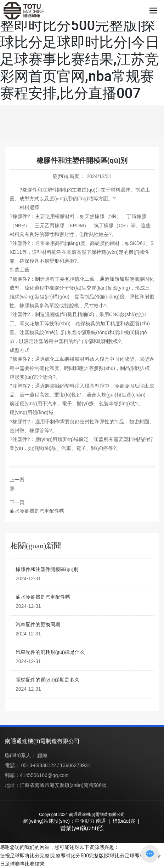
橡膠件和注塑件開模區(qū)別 (47, 569)
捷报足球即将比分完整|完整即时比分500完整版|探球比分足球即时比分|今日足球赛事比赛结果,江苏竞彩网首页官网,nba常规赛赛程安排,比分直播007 (80, 51)
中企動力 (85, 821)
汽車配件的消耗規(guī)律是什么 (50, 652)
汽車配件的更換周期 (38, 625)
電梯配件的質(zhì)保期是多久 (47, 680)
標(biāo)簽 (124, 821)
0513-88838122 (39, 765)
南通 (101, 821)
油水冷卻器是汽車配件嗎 (37, 511)
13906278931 (75, 765)
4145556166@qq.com (44, 775)
